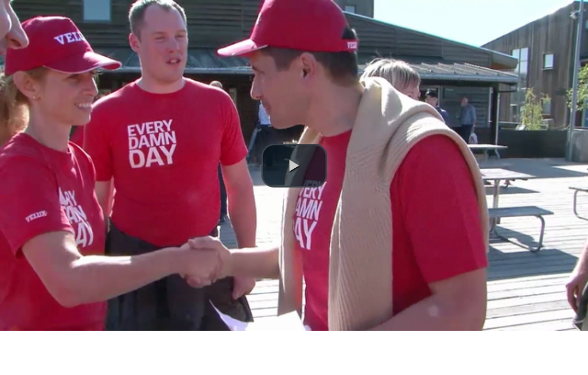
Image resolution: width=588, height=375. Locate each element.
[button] (294, 166)
